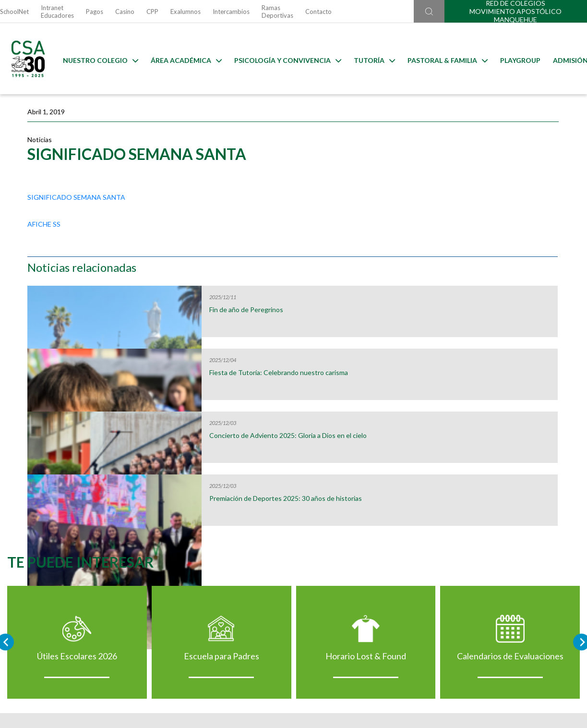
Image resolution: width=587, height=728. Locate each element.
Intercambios (231, 12)
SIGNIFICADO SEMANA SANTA (76, 208)
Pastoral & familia (440, 59)
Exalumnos (186, 12)
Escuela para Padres (220, 536)
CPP (152, 12)
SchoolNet (14, 12)
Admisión (563, 59)
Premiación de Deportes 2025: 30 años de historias (499, 368)
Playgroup (513, 59)
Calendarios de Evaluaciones (515, 536)
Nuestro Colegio (93, 59)
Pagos (95, 12)
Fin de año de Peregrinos (490, 175)
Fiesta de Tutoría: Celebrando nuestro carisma (498, 242)
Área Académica (179, 59)
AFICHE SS (44, 235)
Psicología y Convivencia (281, 59)
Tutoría (367, 59)
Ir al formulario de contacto (169, 677)
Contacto (318, 12)
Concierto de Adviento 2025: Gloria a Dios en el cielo (497, 305)
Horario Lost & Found (368, 536)
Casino (125, 12)
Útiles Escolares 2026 (72, 536)
